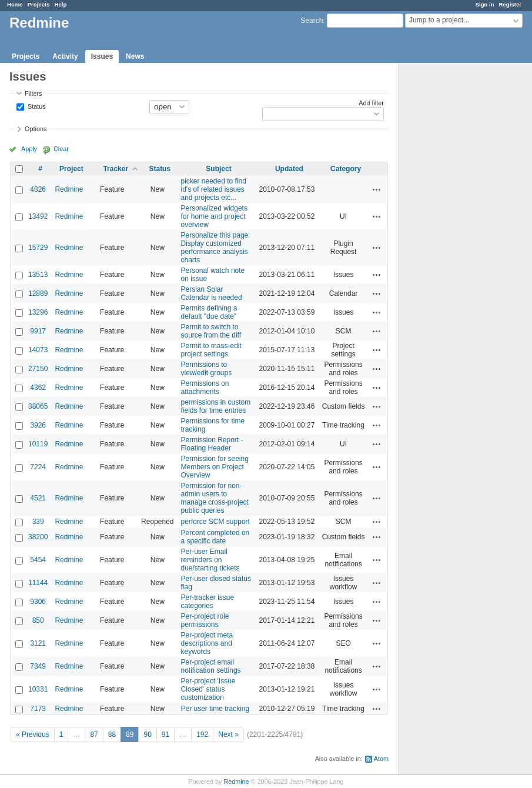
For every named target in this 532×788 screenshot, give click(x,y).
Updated (289, 169)
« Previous (33, 734)
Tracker (116, 169)
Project (71, 169)
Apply (29, 149)
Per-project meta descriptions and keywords (207, 643)
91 (165, 734)
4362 (38, 388)
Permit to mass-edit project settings (211, 350)
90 (147, 734)
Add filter (371, 103)
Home (15, 4)
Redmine (69, 189)
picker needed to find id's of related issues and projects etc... (214, 189)
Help (61, 4)
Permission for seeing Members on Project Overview (215, 467)
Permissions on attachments (205, 388)
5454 (38, 560)
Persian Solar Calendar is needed (212, 293)
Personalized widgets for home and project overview (214, 216)
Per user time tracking (215, 709)
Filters (33, 94)
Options (36, 129)
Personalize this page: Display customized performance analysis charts (216, 248)
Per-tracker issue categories (208, 602)
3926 (38, 425)
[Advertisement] (457, 248)
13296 (38, 312)
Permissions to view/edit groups (207, 369)
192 (202, 734)
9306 (38, 602)
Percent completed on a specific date (215, 537)
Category (346, 169)
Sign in (485, 4)
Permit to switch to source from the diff (211, 331)
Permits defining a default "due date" (209, 312)
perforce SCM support (215, 522)
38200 (38, 537)
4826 (38, 189)
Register (510, 4)
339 (38, 522)
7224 (38, 467)
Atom (381, 759)
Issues (102, 56)
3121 (38, 643)
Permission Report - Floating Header (212, 444)
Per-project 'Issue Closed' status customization (208, 689)
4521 (38, 498)
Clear (61, 149)
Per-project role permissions (205, 620)
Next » (228, 734)
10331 (38, 689)
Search (312, 21)
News (135, 56)
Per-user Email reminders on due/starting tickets (210, 560)
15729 (38, 248)
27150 (38, 369)
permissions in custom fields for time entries (216, 406)
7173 (38, 709)
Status (36, 106)
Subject (218, 169)
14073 (38, 350)
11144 (38, 583)
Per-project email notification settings (211, 666)
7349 (38, 666)
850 (38, 620)
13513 (38, 275)
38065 (38, 406)
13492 (38, 216)
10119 (38, 444)
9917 (38, 331)
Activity (65, 56)
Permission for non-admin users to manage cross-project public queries (215, 498)
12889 (38, 293)
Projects (39, 4)
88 (112, 734)
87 (94, 734)
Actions (377, 189)
